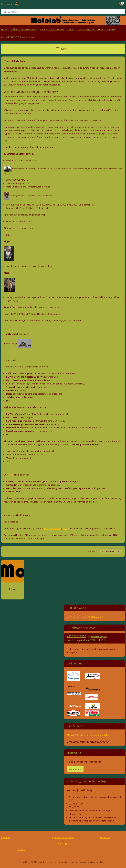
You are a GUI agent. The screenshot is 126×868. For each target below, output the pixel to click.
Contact (71, 29)
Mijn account (10, 4)
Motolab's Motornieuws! (52, 29)
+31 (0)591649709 (52, 528)
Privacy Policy (63, 844)
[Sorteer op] (111, 551)
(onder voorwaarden (93, 735)
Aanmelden (75, 769)
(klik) (107, 735)
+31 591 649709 (76, 636)
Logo (13, 589)
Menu (63, 49)
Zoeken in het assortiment (23, 29)
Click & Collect (75, 735)
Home (4, 29)
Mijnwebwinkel (96, 862)
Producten (105, 837)
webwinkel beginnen (68, 862)
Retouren (6, 837)
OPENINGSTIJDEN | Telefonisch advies (96, 29)
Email (65, 528)
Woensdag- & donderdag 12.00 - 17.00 (87, 638)
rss (55, 862)
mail (11, 475)
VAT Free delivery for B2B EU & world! (85, 617)
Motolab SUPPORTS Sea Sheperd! (18, 37)
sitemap (48, 862)
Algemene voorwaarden (63, 837)
